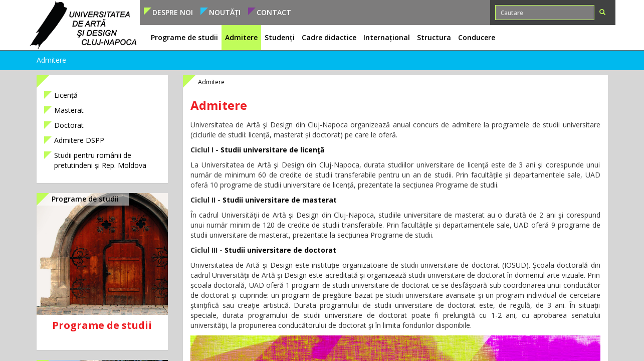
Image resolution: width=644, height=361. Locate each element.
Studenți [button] (280, 37)
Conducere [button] (477, 37)
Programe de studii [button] (184, 37)
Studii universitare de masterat (280, 200)
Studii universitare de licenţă (272, 150)
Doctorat (69, 125)
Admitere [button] (241, 37)
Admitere (51, 60)
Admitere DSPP (79, 140)
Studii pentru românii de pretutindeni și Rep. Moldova (100, 160)
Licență (66, 95)
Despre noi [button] (173, 12)
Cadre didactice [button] (329, 37)
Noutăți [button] (225, 12)
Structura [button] (434, 37)
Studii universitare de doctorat (280, 250)
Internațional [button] (387, 37)
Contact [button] (274, 12)
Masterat (69, 110)
